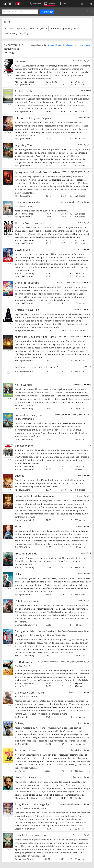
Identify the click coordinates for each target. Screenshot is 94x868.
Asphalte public (24, 91)
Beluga (18, 330)
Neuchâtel (28, 82)
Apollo (18, 82)
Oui (19, 723)
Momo (19, 526)
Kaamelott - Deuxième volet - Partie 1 (36, 337)
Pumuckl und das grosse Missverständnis (29, 417)
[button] (15, 28)
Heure (87, 45)
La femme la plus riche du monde (34, 496)
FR (82, 4)
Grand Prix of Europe (27, 283)
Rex (16, 85)
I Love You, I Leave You (28, 777)
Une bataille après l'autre (29, 694)
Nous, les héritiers (31, 835)
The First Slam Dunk (30, 223)
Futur (89, 11)
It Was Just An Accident (28, 204)
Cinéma (51, 45)
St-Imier (31, 829)
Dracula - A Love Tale (27, 310)
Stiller (18, 574)
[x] (16, 52)
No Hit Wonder (23, 385)
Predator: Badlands (26, 554)
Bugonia (19, 476)
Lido (17, 214)
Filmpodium (20, 798)
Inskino (18, 686)
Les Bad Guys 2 (23, 664)
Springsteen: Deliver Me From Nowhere (38, 172)
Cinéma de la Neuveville (26, 625)
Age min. (79, 45)
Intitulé (59, 45)
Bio (16, 717)
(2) (27, 34)
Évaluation (69, 45)
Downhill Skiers (24, 250)
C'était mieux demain (27, 601)
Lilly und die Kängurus (33, 118)
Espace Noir (20, 829)
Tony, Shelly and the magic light (33, 806)
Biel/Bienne (26, 85)
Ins (24, 686)
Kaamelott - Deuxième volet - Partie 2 (36, 367)
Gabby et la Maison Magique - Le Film (40, 633)
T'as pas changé (24, 446)
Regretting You (23, 145)
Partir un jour (26, 750)
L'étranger (21, 61)
